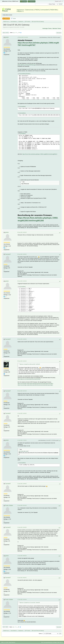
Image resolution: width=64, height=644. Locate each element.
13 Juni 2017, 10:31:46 (22, 599)
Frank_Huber (9, 505)
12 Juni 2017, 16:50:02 (22, 413)
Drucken (59, 33)
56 (19, 33)
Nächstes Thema (57, 28)
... (18, 33)
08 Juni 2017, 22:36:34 (22, 361)
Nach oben (5, 627)
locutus (7, 361)
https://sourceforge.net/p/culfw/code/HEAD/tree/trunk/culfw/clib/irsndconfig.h (35, 383)
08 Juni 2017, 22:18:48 (22, 281)
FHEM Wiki (53, 10)
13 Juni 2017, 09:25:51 (22, 578)
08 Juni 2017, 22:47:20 (22, 391)
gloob (7, 37)
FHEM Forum (6, 10)
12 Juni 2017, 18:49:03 (22, 484)
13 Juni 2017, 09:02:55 (22, 556)
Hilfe (42, 642)
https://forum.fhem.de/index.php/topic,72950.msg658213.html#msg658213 (40, 154)
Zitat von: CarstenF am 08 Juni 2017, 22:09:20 (30, 364)
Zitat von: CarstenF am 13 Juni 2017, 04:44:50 (30, 603)
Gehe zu (41, 634)
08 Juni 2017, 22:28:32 (22, 339)
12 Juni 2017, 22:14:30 (22, 505)
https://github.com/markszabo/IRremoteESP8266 (29, 379)
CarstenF (8, 254)
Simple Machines (12, 642)
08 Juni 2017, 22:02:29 (22, 232)
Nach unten (6, 33)
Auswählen (23, 74)
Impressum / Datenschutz (25, 10)
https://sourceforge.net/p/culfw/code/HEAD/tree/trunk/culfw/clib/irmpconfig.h (35, 385)
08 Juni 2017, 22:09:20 (22, 254)
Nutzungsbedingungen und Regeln (50, 642)
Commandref (44, 10)
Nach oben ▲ (60, 642)
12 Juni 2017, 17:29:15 (22, 440)
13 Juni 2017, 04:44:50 (22, 527)
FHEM (37, 10)
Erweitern (28, 74)
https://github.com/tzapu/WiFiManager (27, 65)
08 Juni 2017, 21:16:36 (23, 37)
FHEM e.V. (20, 11)
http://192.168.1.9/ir (23, 451)
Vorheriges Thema (47, 28)
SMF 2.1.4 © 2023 (5, 642)
